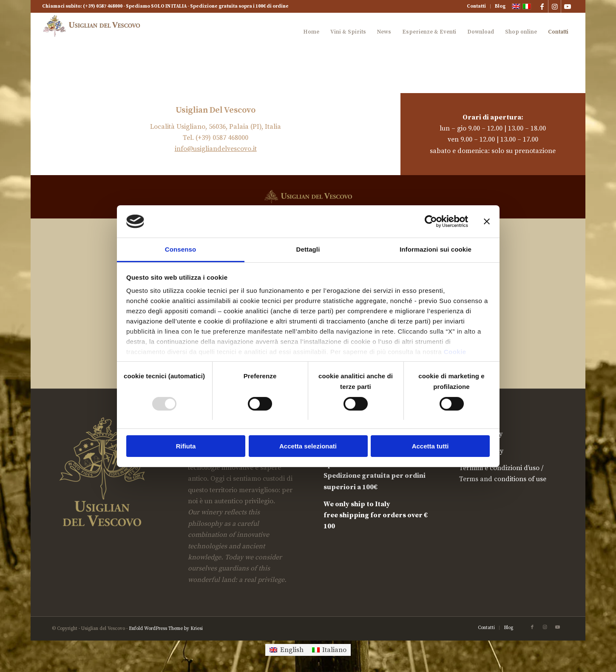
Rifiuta (186, 446)
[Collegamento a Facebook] (542, 6)
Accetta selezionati (308, 446)
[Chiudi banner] (487, 221)
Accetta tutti (430, 446)
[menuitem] (477, 6)
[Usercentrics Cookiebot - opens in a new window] (431, 221)
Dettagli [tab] (308, 249)
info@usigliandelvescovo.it (216, 149)
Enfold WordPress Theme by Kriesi (166, 629)
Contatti (476, 6)
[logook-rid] (94, 32)
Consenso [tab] (180, 249)
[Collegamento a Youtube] (568, 6)
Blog (500, 6)
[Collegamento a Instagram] (555, 6)
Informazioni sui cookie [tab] (436, 249)
